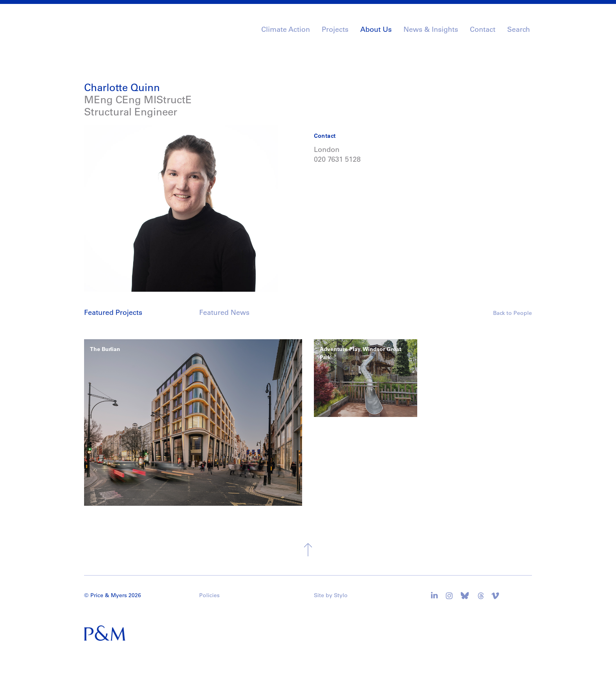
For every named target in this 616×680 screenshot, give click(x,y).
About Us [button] (376, 29)
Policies (209, 595)
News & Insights (431, 29)
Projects (335, 29)
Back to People (512, 313)
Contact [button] (483, 29)
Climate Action (286, 29)
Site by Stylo (331, 595)
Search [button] (519, 29)
